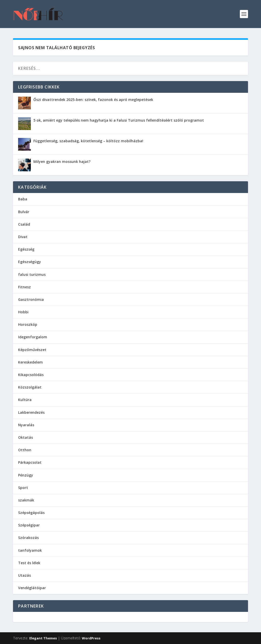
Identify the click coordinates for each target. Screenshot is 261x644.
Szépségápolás (31, 513)
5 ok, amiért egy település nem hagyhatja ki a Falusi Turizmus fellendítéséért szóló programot (119, 120)
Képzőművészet (32, 350)
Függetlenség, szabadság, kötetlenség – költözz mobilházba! (88, 141)
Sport (23, 488)
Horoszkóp (28, 324)
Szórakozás (28, 538)
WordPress (91, 638)
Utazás (24, 575)
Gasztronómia (31, 299)
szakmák (26, 500)
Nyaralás (26, 425)
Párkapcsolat (30, 462)
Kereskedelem (30, 362)
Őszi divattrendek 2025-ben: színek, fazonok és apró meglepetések (93, 100)
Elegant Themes (43, 638)
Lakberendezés (31, 412)
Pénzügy (26, 475)
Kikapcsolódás (31, 375)
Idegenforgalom (33, 337)
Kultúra (25, 400)
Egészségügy (30, 262)
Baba (23, 199)
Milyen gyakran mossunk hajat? (62, 162)
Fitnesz (24, 287)
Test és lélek (29, 563)
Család (24, 224)
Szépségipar (29, 525)
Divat (23, 237)
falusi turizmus (32, 274)
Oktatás (25, 437)
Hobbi (23, 312)
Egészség (26, 249)
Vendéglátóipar (32, 588)
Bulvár (24, 212)
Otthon (25, 450)
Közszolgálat (30, 387)
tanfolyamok (30, 550)
